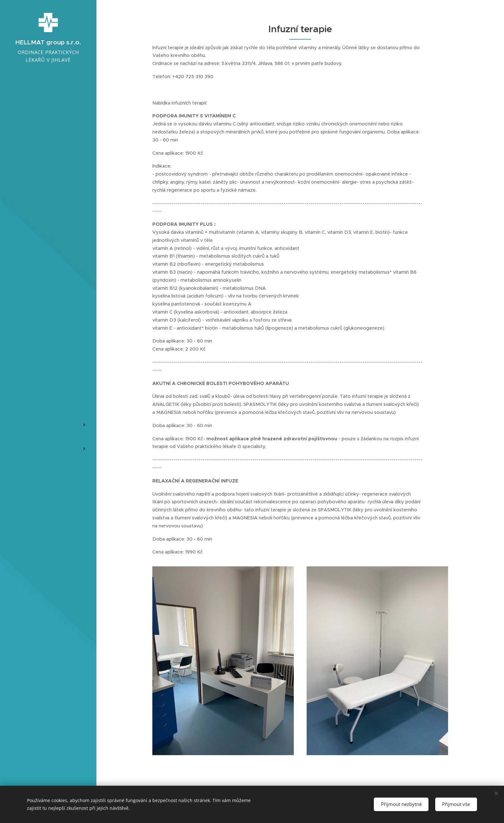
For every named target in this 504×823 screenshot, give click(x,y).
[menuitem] (48, 370)
